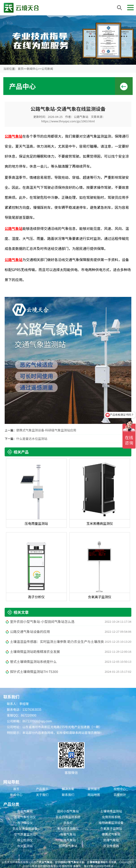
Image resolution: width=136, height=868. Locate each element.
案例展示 (94, 789)
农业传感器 (111, 846)
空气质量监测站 (25, 834)
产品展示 (42, 789)
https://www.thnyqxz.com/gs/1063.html (68, 121)
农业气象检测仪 (25, 817)
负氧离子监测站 (111, 828)
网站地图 (94, 795)
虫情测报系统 (111, 817)
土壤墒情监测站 (111, 811)
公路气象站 (81, 117)
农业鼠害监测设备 (25, 828)
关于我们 (42, 795)
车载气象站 (68, 834)
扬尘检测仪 (25, 840)
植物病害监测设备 (111, 823)
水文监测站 (25, 846)
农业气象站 (25, 811)
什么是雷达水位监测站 (32, 439)
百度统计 (120, 795)
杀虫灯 (68, 823)
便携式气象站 (111, 834)
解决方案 (68, 789)
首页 (21, 69)
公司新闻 (47, 69)
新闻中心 (32, 69)
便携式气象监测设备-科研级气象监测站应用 (46, 430)
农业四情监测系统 (68, 817)
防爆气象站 (111, 840)
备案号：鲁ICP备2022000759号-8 (93, 866)
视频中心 (120, 789)
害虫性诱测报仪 (68, 828)
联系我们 (68, 795)
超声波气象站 (68, 846)
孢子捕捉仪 (25, 823)
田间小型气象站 (68, 811)
